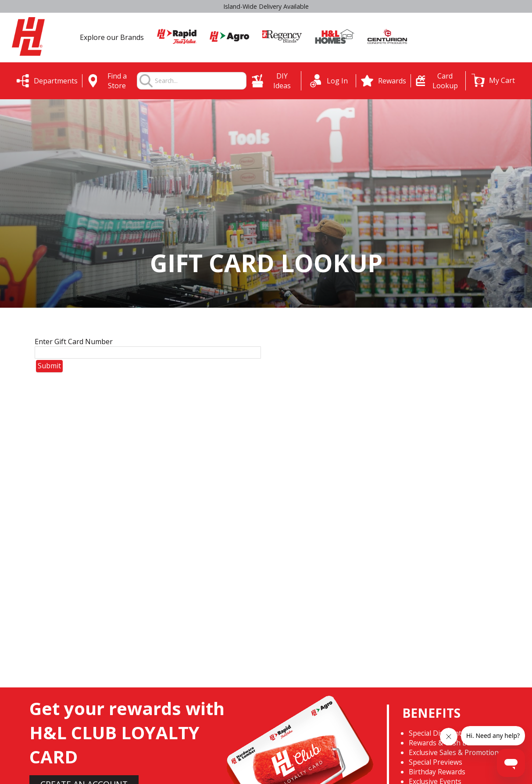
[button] (493, 80)
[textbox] (200, 81)
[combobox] (200, 81)
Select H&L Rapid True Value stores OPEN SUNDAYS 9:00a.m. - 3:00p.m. (266, 6)
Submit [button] (49, 366)
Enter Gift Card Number (74, 342)
